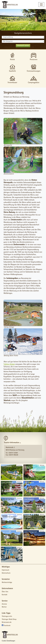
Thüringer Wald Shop (9, 619)
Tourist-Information (12, 443)
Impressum (5, 570)
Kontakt (5, 595)
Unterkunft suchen (23, 46)
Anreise (4, 604)
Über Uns (5, 592)
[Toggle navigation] (41, 5)
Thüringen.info (7, 616)
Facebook (7, 626)
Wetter (4, 607)
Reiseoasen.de (7, 622)
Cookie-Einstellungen (8, 641)
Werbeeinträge (7, 583)
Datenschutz (6, 573)
